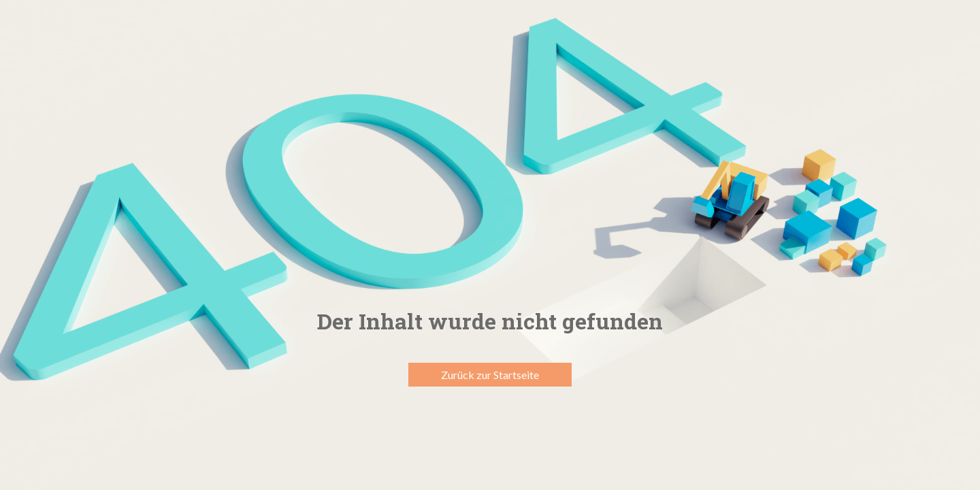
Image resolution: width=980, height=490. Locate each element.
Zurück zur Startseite (490, 375)
